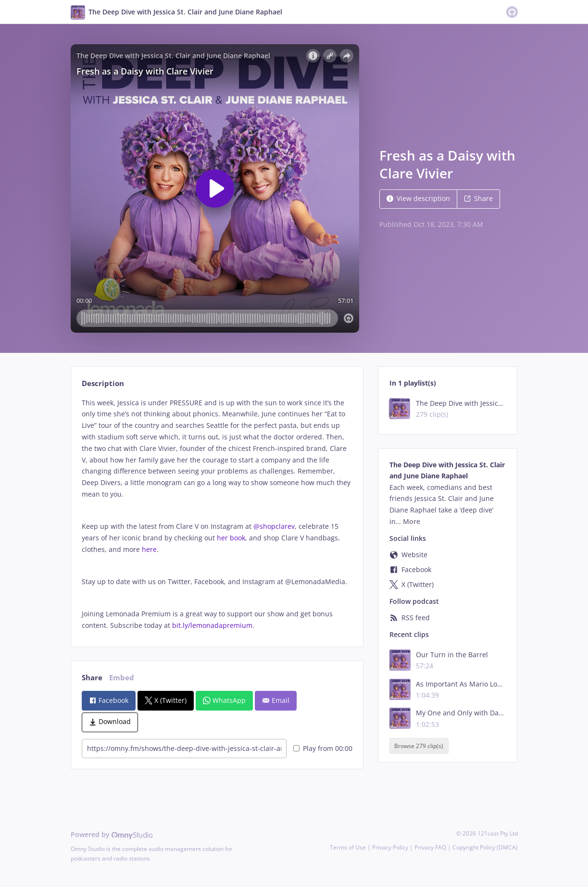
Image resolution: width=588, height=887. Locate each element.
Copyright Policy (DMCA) (485, 847)
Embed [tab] (122, 678)
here (149, 549)
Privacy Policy (390, 847)
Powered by (112, 834)
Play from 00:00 (323, 748)
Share (478, 198)
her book (231, 538)
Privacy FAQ (430, 847)
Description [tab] (103, 383)
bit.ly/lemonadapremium (212, 625)
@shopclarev (274, 526)
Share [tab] (92, 678)
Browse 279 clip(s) (419, 746)
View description (418, 198)
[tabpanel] (217, 514)
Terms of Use (348, 847)
